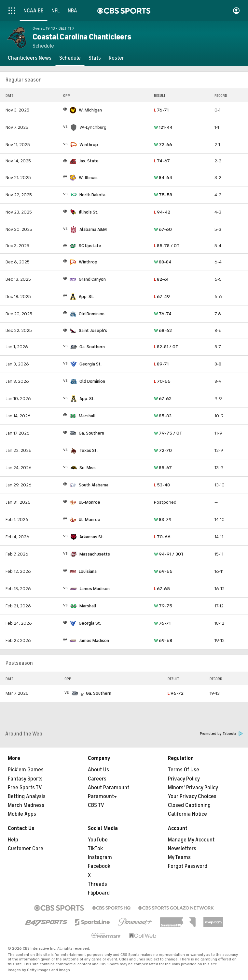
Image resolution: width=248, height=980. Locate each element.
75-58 (163, 195)
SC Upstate (90, 246)
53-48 (162, 485)
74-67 (162, 161)
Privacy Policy (184, 779)
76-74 (163, 314)
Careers (97, 779)
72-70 (163, 450)
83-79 (163, 520)
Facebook (99, 866)
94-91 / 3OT (169, 554)
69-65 (163, 571)
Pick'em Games (26, 770)
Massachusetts (95, 554)
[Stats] (95, 58)
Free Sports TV (25, 788)
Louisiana (88, 571)
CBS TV (96, 805)
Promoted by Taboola (221, 734)
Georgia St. (90, 364)
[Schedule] (70, 58)
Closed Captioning (189, 805)
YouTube (98, 840)
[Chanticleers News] (30, 58)
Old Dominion (92, 314)
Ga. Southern (92, 347)
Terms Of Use (184, 770)
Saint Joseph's (93, 330)
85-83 (163, 416)
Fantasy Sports (25, 779)
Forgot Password (188, 866)
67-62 (163, 399)
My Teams (179, 857)
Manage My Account (191, 840)
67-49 (162, 297)
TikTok (95, 849)
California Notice (187, 814)
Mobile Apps (22, 814)
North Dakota (92, 195)
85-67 (163, 468)
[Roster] (116, 58)
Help (13, 840)
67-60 (163, 229)
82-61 (161, 279)
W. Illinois (88, 178)
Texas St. (89, 450)
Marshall (87, 416)
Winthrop (89, 145)
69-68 (163, 640)
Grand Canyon (92, 279)
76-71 (161, 110)
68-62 (163, 330)
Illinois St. (89, 212)
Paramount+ (102, 796)
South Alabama (94, 485)
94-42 (162, 212)
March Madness (26, 805)
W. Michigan (90, 110)
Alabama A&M (93, 229)
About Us (98, 770)
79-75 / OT (168, 433)
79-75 (163, 606)
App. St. (86, 297)
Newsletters (182, 849)
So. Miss (88, 468)
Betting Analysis (27, 796)
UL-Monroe (90, 502)
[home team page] (73, 110)
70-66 (162, 381)
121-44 (163, 127)
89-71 (161, 364)
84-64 (163, 178)
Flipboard (99, 893)
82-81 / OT (166, 347)
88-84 (163, 262)
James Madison (95, 589)
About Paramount (109, 788)
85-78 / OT (167, 246)
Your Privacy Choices (192, 796)
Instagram (100, 857)
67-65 (162, 589)
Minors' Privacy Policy (193, 788)
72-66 (163, 145)
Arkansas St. (92, 537)
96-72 (176, 693)
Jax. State (89, 161)
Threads (97, 884)
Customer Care (26, 849)
